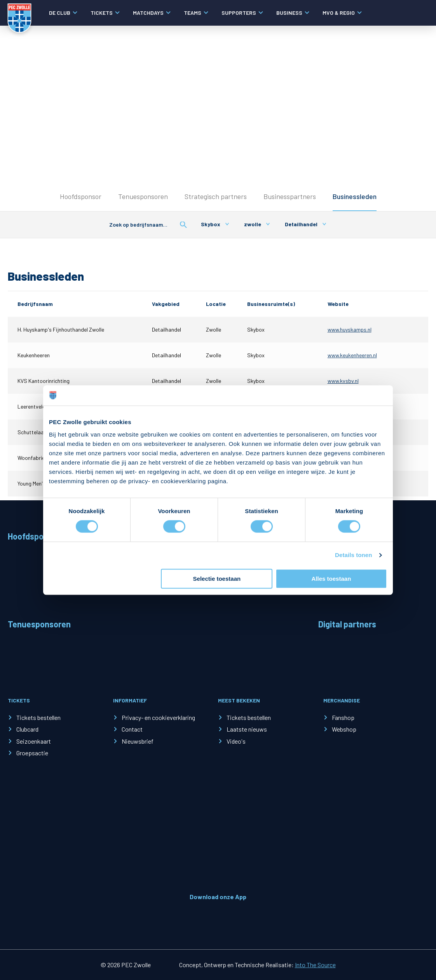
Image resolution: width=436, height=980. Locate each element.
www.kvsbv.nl (343, 381)
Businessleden (355, 196)
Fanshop (343, 717)
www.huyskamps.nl (350, 329)
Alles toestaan (331, 579)
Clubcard (27, 729)
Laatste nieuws (247, 729)
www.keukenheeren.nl (352, 355)
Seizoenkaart (34, 741)
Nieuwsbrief (138, 741)
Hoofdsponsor (81, 196)
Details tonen (353, 555)
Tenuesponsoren (143, 196)
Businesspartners (290, 196)
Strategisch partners (216, 196)
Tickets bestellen (38, 717)
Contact (132, 729)
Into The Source (315, 965)
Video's (236, 741)
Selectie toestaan (217, 579)
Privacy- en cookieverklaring (158, 717)
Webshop (344, 729)
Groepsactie (32, 753)
